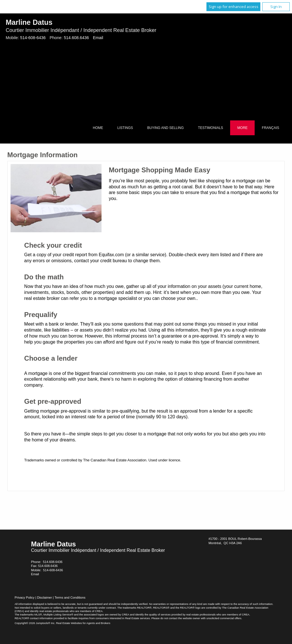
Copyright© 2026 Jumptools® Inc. (35, 623)
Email (98, 38)
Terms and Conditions (70, 597)
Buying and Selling (165, 128)
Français (270, 128)
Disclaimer (44, 597)
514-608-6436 (33, 38)
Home (98, 128)
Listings (125, 128)
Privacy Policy (25, 597)
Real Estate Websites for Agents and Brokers (83, 623)
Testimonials (210, 128)
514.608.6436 (76, 38)
